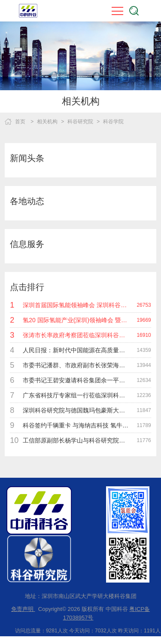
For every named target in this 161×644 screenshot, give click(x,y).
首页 (20, 122)
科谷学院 (113, 122)
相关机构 (47, 122)
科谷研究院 (80, 122)
